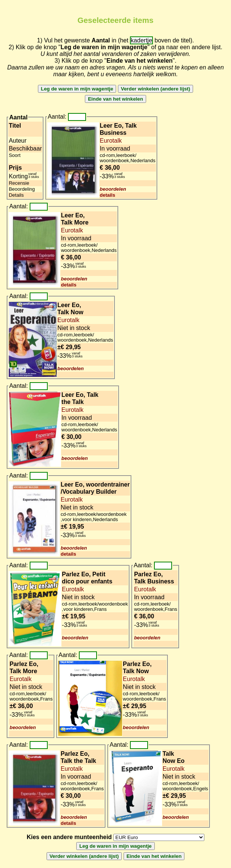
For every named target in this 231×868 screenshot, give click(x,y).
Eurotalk (111, 141)
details (108, 195)
